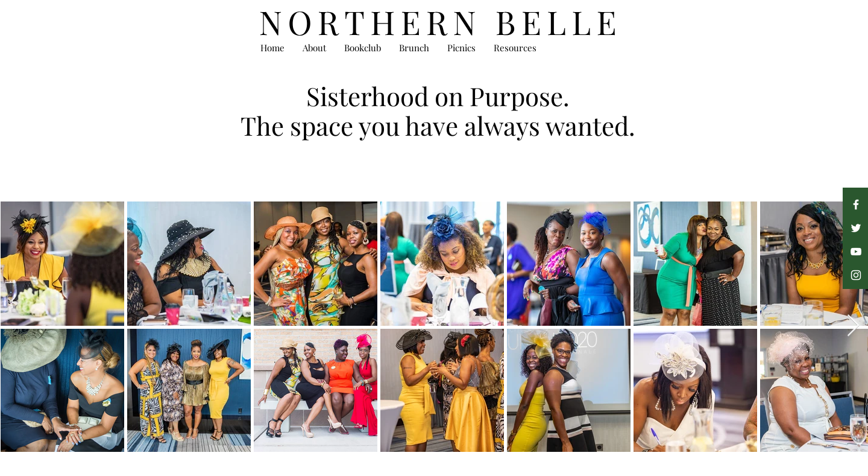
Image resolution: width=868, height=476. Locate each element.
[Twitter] (856, 228)
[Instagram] (856, 275)
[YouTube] (856, 252)
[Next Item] (853, 326)
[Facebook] (856, 205)
